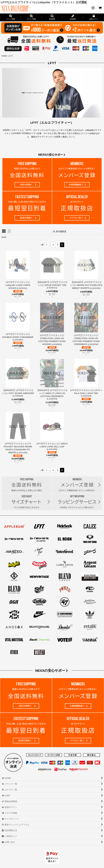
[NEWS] (93, 8)
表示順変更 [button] (60, 232)
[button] (52, 17)
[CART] (100, 8)
